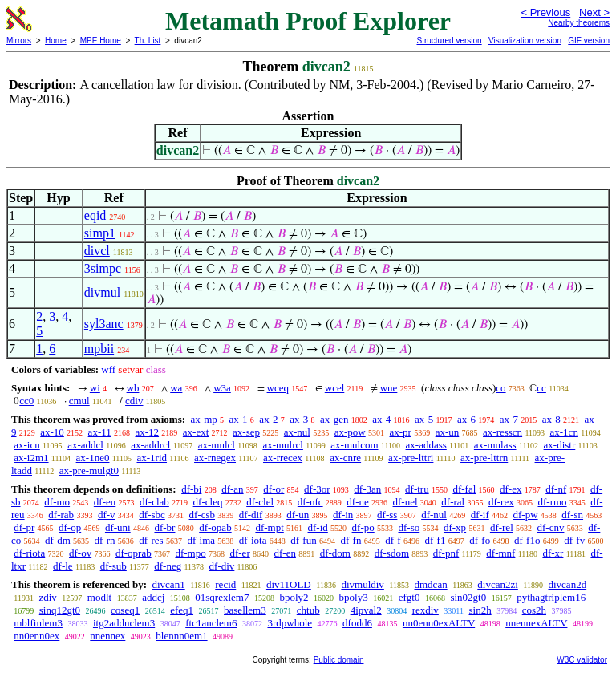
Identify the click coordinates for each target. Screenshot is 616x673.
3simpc (103, 268)
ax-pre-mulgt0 (89, 470)
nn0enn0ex (36, 636)
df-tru (417, 489)
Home (56, 41)
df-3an (367, 489)
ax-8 (551, 419)
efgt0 (409, 597)
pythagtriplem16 (551, 597)
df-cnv (551, 527)
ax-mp (204, 419)
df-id (318, 527)
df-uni (118, 527)
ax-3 (299, 419)
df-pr (24, 527)
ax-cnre (345, 458)
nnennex (107, 636)
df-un (298, 515)
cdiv (134, 401)
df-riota (29, 553)
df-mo (57, 502)
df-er (239, 553)
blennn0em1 (181, 636)
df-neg (168, 566)
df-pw (526, 515)
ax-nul (297, 432)
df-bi (191, 489)
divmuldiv (362, 584)
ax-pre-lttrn (484, 458)
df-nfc (310, 502)
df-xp (455, 527)
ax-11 (100, 432)
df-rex (501, 502)
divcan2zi (498, 584)
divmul (102, 292)
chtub (308, 610)
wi (95, 388)
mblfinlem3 (38, 623)
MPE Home (101, 41)
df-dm (58, 540)
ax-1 (239, 419)
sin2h (480, 610)
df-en (284, 553)
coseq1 (125, 610)
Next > (594, 12)
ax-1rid (152, 458)
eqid (95, 215)
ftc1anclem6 (211, 623)
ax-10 (52, 432)
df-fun (304, 540)
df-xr (553, 553)
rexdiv (426, 610)
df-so (409, 527)
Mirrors (19, 41)
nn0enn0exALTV (439, 623)
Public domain (339, 660)
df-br (164, 527)
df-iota (253, 540)
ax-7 (509, 419)
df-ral (453, 502)
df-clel (260, 502)
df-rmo (552, 502)
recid (225, 584)
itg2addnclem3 (124, 623)
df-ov (80, 553)
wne (389, 388)
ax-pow (350, 432)
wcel (335, 388)
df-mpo (190, 553)
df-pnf (446, 553)
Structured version (449, 41)
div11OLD (289, 584)
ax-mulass (495, 445)
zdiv (47, 597)
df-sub (113, 566)
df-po (363, 527)
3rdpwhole (290, 623)
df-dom (335, 553)
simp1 (100, 233)
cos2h (534, 610)
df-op (70, 527)
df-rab (61, 515)
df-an (232, 489)
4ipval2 (366, 610)
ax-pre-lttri (411, 458)
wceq (278, 388)
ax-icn (26, 445)
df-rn (105, 540)
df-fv (574, 540)
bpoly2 (294, 597)
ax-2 (268, 419)
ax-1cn (564, 432)
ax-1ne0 (93, 458)
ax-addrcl (150, 445)
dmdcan (431, 584)
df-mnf (500, 553)
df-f (393, 540)
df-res (151, 540)
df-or (274, 489)
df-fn (351, 540)
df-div (222, 566)
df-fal (464, 489)
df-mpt (269, 527)
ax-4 (381, 419)
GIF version (589, 41)
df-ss (387, 515)
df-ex (511, 489)
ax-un (448, 432)
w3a (222, 388)
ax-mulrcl (283, 445)
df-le (63, 566)
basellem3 (245, 610)
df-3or (317, 489)
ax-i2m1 (31, 458)
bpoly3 (354, 597)
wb (133, 388)
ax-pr (400, 432)
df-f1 (435, 540)
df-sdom (392, 553)
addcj (153, 597)
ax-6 (466, 419)
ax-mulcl (217, 445)
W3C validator (582, 660)
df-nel (405, 502)
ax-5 (424, 419)
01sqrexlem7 (222, 597)
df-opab (215, 527)
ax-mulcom (354, 445)
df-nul (434, 515)
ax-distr (560, 445)
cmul (79, 401)
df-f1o (527, 540)
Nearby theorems (579, 23)
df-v (107, 515)
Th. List (148, 41)
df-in (343, 515)
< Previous (545, 12)
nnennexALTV (536, 623)
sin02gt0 (468, 597)
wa (176, 388)
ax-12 (147, 432)
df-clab (154, 502)
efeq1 (182, 610)
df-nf (556, 489)
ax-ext (196, 432)
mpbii (99, 349)
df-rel (502, 527)
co (500, 388)
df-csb (203, 515)
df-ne (357, 502)
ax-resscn (503, 432)
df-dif (251, 515)
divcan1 (168, 584)
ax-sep (246, 432)
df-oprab (134, 553)
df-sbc (152, 515)
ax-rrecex (283, 458)
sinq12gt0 (60, 610)
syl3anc (104, 324)
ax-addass (426, 445)
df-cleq (208, 502)
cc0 (26, 401)
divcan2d (567, 584)
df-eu (105, 502)
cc (541, 388)
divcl (97, 251)
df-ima (201, 540)
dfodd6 (357, 623)
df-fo (480, 540)
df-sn (572, 515)
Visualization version (525, 41)
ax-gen (334, 419)
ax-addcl (85, 445)
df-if (480, 515)
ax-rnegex (215, 458)
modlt (99, 597)
